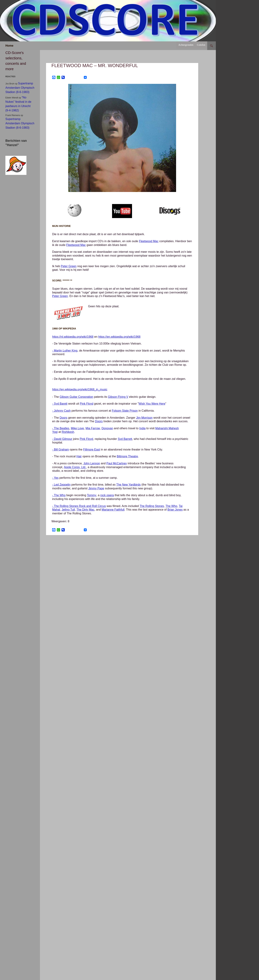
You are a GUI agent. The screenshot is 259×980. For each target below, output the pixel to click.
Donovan (107, 428)
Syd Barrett (125, 439)
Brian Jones (175, 510)
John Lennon (92, 463)
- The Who (59, 495)
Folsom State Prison (125, 411)
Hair (79, 456)
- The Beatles (61, 428)
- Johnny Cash (61, 411)
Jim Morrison (144, 418)
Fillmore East (92, 450)
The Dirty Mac (85, 510)
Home (9, 46)
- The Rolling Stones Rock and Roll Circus (79, 506)
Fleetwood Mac (149, 241)
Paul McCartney (117, 463)
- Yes (55, 478)
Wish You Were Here (152, 404)
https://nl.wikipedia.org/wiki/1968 (73, 337)
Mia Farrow (93, 428)
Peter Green (69, 266)
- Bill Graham (61, 450)
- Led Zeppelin (61, 485)
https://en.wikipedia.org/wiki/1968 (119, 337)
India (142, 428)
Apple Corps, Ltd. (75, 467)
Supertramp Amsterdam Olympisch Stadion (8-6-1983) (20, 88)
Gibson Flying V (118, 397)
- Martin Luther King (65, 351)
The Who (171, 506)
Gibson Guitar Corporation (77, 397)
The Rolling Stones (152, 506)
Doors (64, 418)
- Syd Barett (60, 404)
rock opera (107, 495)
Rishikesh (68, 432)
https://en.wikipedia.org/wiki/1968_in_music (80, 389)
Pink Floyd (87, 404)
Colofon (201, 45)
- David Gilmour (62, 439)
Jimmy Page (96, 488)
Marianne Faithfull (113, 510)
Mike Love (77, 428)
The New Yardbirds (129, 485)
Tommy (92, 495)
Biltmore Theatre (127, 456)
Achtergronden (186, 45)
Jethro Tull (68, 510)
